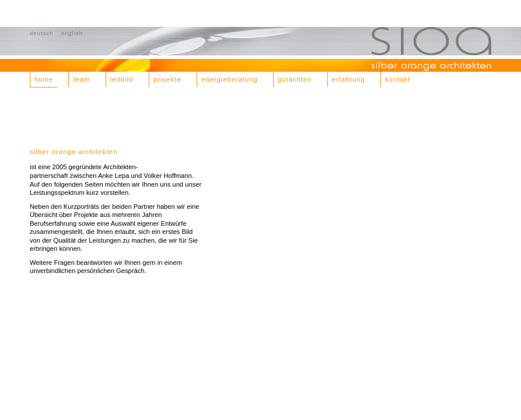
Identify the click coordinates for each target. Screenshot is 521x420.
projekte (167, 79)
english (72, 33)
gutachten (295, 79)
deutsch (41, 33)
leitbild (122, 79)
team (81, 79)
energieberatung (230, 79)
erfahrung (349, 79)
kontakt (398, 79)
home (44, 79)
